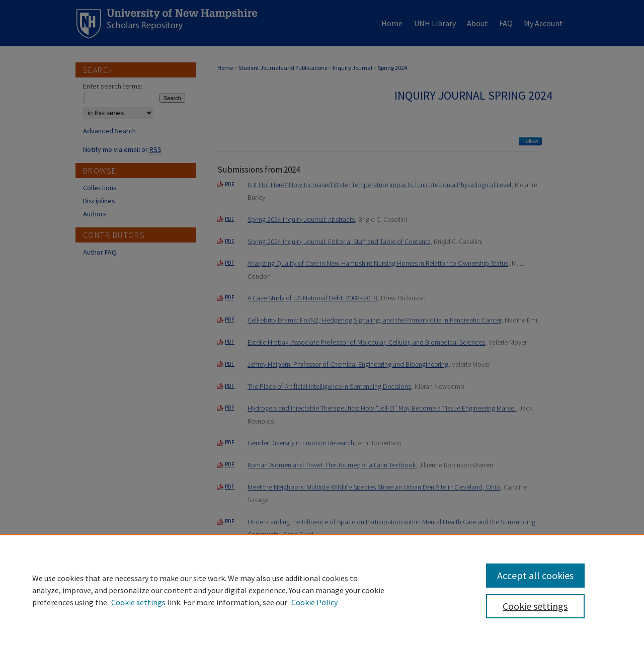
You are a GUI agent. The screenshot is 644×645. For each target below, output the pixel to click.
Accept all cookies (535, 575)
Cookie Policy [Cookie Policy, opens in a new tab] (314, 602)
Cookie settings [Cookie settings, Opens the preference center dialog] (535, 606)
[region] (322, 590)
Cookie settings (138, 602)
